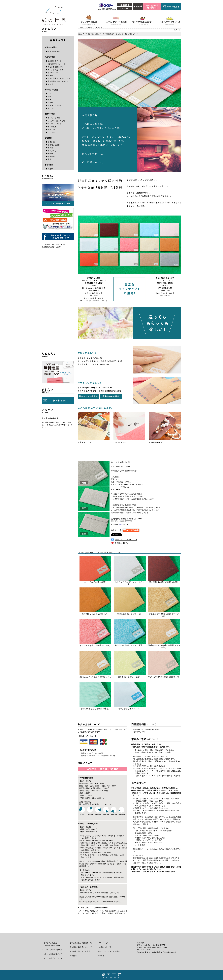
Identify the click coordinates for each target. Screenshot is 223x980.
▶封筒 (49, 97)
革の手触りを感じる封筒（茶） (95, 614)
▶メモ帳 (49, 102)
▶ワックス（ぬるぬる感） (56, 121)
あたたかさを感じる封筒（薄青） (130, 645)
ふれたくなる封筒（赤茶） (95, 582)
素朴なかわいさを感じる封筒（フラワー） (164, 646)
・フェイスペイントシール (52, 958)
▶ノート (49, 94)
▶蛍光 (49, 159)
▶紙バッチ (50, 108)
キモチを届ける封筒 (108, 34)
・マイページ (103, 943)
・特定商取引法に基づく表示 (79, 951)
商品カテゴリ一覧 (84, 34)
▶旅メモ (49, 76)
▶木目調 (49, 148)
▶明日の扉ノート (53, 73)
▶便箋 (49, 100)
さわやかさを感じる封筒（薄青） (95, 709)
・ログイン (102, 956)
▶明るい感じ (51, 142)
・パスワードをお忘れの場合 (109, 951)
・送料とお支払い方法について (80, 943)
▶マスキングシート (54, 105)
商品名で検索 (96, 34)
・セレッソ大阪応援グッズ (52, 954)
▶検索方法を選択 (53, 52)
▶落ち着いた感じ (53, 145)
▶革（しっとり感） (54, 118)
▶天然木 (49, 169)
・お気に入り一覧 (104, 947)
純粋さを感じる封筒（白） (130, 709)
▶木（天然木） (52, 127)
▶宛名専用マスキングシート (57, 81)
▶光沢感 (49, 154)
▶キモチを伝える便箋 (55, 70)
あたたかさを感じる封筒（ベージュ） (164, 615)
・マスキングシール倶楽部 (52, 950)
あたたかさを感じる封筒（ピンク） (95, 645)
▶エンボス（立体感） (55, 124)
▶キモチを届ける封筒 (55, 67)
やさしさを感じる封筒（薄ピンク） (164, 677)
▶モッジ (49, 84)
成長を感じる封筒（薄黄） (130, 677)
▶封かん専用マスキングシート (58, 78)
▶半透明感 (50, 157)
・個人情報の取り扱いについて (80, 947)
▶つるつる (50, 132)
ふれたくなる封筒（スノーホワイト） (130, 583)
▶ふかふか (50, 129)
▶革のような (51, 151)
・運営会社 (72, 956)
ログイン (177, 30)
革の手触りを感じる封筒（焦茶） (164, 582)
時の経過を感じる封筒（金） (130, 614)
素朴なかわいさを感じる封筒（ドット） (95, 678)
